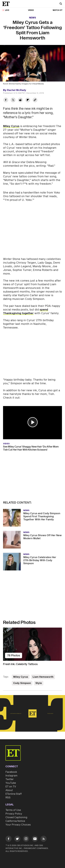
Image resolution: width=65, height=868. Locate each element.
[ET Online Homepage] (7, 4)
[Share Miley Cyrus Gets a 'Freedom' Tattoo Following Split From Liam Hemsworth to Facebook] (6, 100)
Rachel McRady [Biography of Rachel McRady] (17, 90)
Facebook (11, 772)
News (32, 18)
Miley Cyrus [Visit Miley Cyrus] (21, 677)
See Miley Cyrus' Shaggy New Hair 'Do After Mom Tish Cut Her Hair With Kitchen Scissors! (31, 448)
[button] (33, 422)
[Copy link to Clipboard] (35, 100)
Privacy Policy (14, 814)
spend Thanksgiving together (26, 312)
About (9, 790)
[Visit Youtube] (35, 839)
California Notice (15, 821)
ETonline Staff (14, 794)
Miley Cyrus (11, 126)
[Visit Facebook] (9, 839)
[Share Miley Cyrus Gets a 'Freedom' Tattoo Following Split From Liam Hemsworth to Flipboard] (28, 100)
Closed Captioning (16, 817)
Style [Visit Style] (39, 683)
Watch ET (58, 10)
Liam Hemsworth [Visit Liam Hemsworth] (43, 677)
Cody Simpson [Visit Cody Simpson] (22, 683)
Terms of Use (13, 810)
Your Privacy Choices (18, 825)
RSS (8, 798)
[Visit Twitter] (17, 839)
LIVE (7, 10)
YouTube (11, 783)
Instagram (11, 776)
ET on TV (11, 787)
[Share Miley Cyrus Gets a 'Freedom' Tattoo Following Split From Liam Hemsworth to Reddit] (20, 100)
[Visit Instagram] (26, 839)
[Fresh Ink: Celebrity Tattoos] (32, 644)
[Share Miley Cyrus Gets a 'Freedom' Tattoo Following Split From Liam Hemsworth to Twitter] (13, 100)
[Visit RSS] (44, 839)
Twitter (10, 779)
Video (31, 10)
